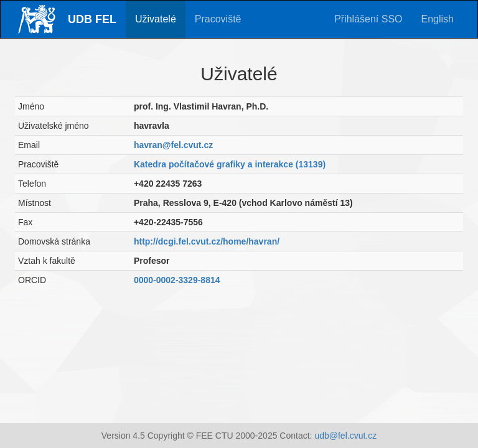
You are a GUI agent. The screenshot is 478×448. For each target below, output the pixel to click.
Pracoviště (218, 19)
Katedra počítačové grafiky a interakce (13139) (230, 164)
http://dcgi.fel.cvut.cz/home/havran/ (207, 241)
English (438, 19)
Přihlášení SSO (368, 19)
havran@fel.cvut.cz (173, 145)
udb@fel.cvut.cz (345, 436)
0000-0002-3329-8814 (177, 280)
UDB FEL (92, 19)
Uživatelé (156, 19)
